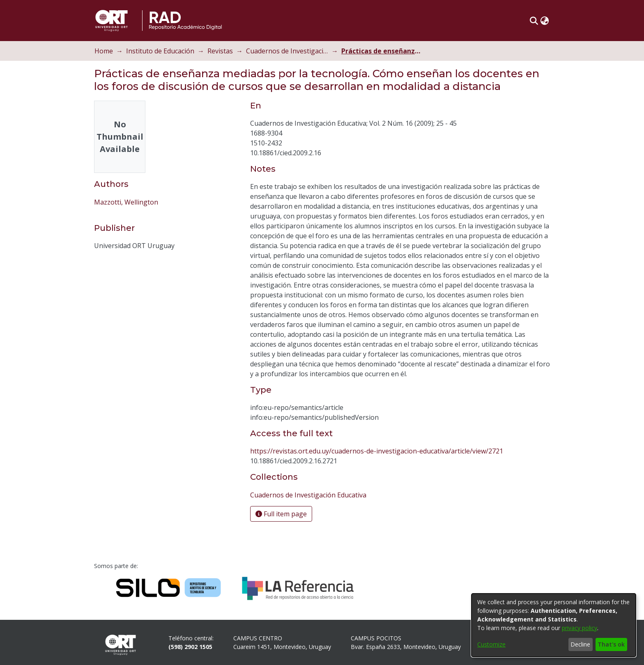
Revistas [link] (220, 51)
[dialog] (554, 625)
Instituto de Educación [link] (160, 51)
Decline (580, 644)
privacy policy (580, 628)
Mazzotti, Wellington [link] (126, 202)
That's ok (611, 644)
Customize (491, 644)
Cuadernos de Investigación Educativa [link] (287, 51)
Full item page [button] (281, 514)
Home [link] (104, 51)
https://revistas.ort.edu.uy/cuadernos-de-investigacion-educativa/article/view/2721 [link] (377, 451)
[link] (308, 495)
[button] (534, 21)
